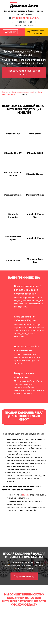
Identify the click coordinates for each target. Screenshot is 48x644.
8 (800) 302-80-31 (24, 22)
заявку (25, 495)
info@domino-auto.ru (26, 18)
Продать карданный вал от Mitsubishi (24, 72)
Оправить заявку (24, 576)
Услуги (10, 32)
